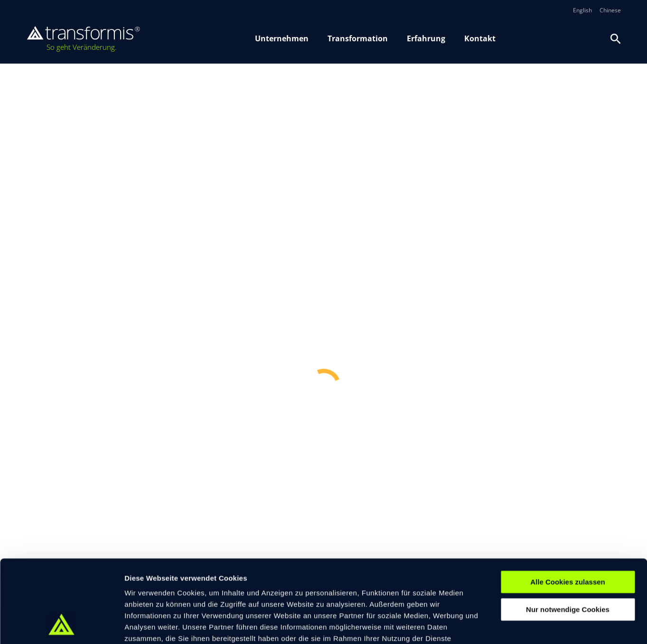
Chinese (610, 10)
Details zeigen (505, 625)
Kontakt (480, 38)
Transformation (358, 38)
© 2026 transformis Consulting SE (186, 586)
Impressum (270, 587)
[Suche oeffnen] (616, 39)
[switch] (275, 625)
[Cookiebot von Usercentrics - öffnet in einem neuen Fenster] (61, 625)
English (582, 10)
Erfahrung (426, 38)
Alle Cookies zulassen (568, 507)
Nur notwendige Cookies (568, 535)
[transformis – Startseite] (83, 39)
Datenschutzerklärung (327, 587)
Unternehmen (282, 38)
